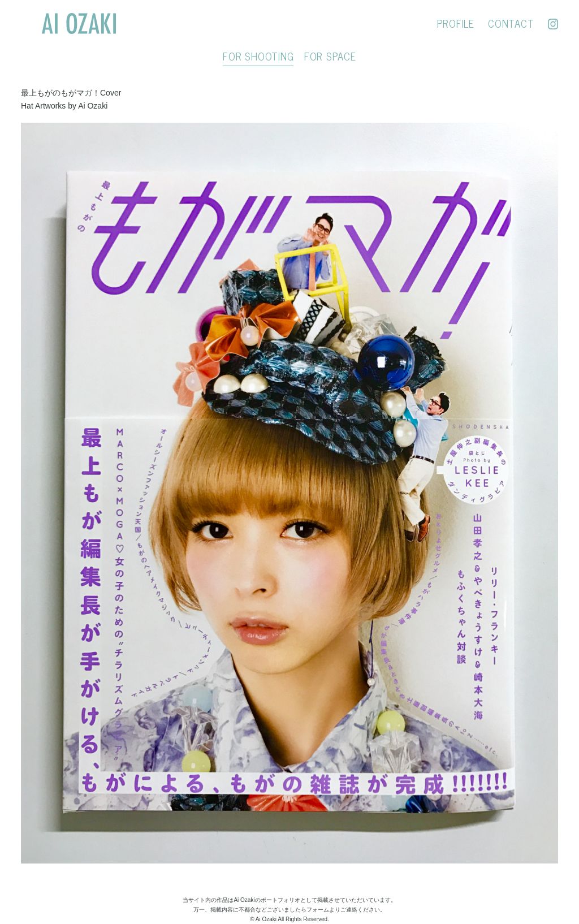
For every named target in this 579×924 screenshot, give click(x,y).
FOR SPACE (330, 56)
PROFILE (456, 23)
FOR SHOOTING (258, 56)
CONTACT (511, 23)
